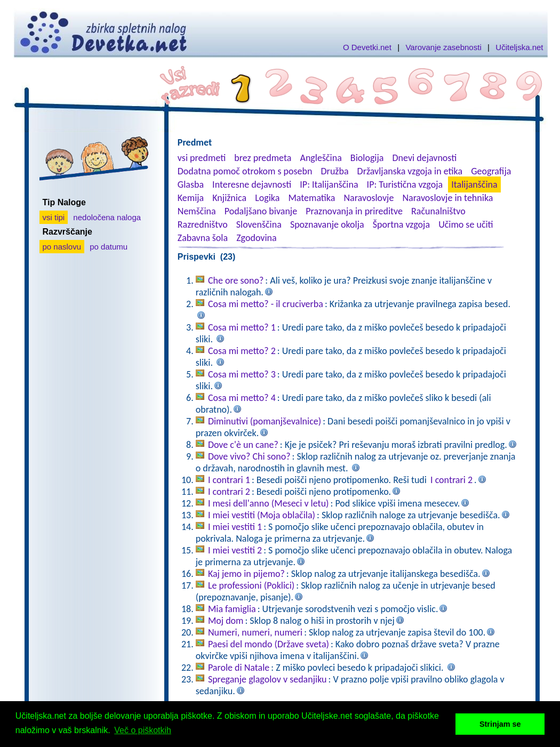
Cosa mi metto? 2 (242, 351)
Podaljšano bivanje (261, 211)
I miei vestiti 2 (235, 550)
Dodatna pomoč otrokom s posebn (245, 171)
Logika (267, 198)
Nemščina (197, 211)
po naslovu (62, 247)
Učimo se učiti (466, 224)
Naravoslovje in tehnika (447, 198)
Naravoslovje (369, 198)
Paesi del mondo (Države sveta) (269, 644)
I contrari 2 (451, 480)
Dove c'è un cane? (243, 445)
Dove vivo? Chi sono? (249, 456)
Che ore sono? (236, 280)
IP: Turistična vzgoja (405, 184)
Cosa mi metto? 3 (242, 374)
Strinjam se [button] (500, 724)
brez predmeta (263, 158)
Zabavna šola (203, 238)
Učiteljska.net (519, 47)
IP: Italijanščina (329, 184)
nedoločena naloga (107, 217)
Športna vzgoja (401, 224)
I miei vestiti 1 (235, 527)
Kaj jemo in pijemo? (246, 574)
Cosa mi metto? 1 (242, 327)
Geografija (491, 171)
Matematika (311, 198)
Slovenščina (259, 224)
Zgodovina (256, 238)
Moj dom (226, 621)
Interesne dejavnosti (252, 184)
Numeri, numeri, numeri (255, 632)
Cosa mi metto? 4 (242, 398)
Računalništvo (438, 211)
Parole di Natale (239, 668)
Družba (335, 171)
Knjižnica (229, 198)
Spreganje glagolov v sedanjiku (267, 679)
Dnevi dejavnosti (425, 158)
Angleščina (321, 158)
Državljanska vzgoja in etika (410, 171)
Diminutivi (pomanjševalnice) (265, 421)
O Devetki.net (367, 47)
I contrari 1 (229, 480)
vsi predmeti (202, 158)
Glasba (191, 184)
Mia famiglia (232, 609)
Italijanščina (474, 184)
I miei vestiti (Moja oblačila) (262, 515)
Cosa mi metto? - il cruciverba (266, 304)
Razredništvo (203, 224)
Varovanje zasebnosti (443, 47)
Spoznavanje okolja (327, 224)
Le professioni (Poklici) (251, 585)
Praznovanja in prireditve (354, 211)
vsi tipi (54, 217)
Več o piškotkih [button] (143, 730)
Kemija (191, 198)
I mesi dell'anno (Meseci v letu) (269, 503)
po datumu (109, 247)
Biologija (367, 158)
